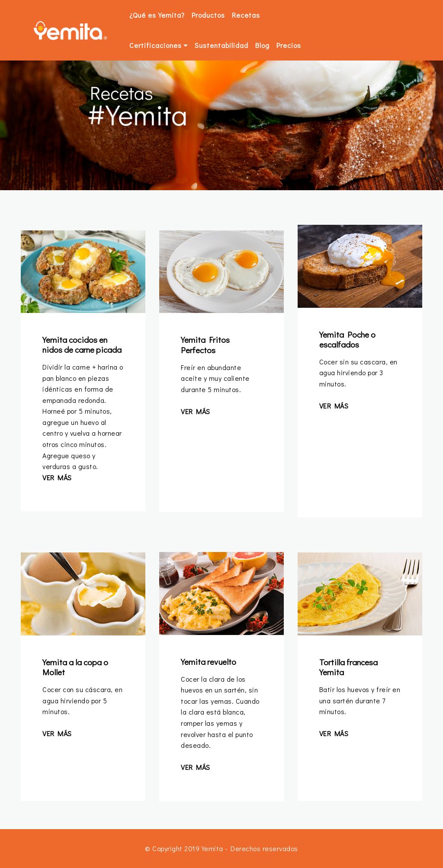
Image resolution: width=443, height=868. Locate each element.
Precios (289, 45)
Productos (208, 15)
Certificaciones (156, 45)
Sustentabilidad (221, 45)
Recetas (246, 15)
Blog (262, 45)
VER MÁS (57, 477)
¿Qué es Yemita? (157, 15)
